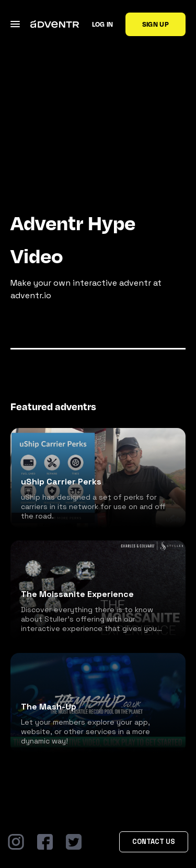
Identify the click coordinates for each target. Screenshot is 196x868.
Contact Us (154, 842)
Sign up (155, 24)
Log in (103, 24)
